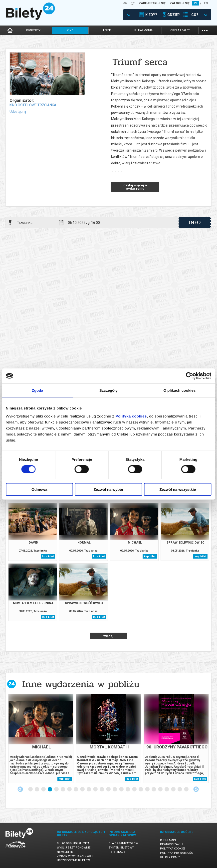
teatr (107, 30)
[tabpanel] (41, 739)
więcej (108, 636)
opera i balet (180, 30)
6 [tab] (63, 789)
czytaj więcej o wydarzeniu (135, 187)
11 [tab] (96, 789)
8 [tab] (76, 789)
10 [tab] (89, 789)
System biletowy (121, 848)
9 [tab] (83, 789)
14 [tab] (115, 789)
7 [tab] (70, 789)
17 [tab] (135, 789)
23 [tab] (174, 789)
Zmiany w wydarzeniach (75, 856)
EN (206, 3)
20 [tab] (154, 789)
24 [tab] (180, 789)
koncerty (33, 30)
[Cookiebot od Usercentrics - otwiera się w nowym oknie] (189, 376)
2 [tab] (37, 789)
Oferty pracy (170, 857)
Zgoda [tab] (37, 390)
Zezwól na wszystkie (178, 489)
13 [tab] (109, 789)
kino (70, 30)
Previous (20, 789)
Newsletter (66, 852)
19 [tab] (148, 789)
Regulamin (168, 840)
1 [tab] (31, 789)
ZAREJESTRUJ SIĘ (152, 3)
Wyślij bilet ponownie (74, 848)
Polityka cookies (173, 849)
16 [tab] (128, 789)
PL (196, 3)
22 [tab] (167, 789)
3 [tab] (44, 789)
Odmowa (39, 489)
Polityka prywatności (177, 853)
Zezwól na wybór (109, 489)
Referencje (117, 852)
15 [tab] (122, 789)
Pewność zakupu (173, 844)
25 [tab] (187, 789)
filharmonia (143, 30)
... (205, 30)
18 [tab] (141, 789)
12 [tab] (102, 789)
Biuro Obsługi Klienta (73, 843)
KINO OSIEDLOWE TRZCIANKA (33, 105)
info (195, 222)
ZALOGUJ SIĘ (180, 3)
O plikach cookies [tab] (179, 390)
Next (196, 789)
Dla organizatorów (123, 843)
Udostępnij (18, 112)
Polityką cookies (131, 416)
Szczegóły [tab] (108, 390)
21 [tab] (161, 789)
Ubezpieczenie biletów (73, 860)
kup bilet (48, 556)
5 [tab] (57, 789)
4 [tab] (50, 789)
